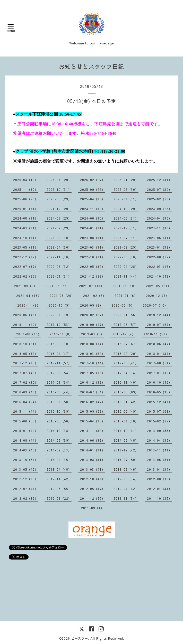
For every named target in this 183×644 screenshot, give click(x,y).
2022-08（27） (159, 257)
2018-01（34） (159, 354)
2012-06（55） (59, 489)
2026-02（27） (93, 180)
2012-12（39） (26, 479)
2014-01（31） (93, 450)
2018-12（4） (124, 334)
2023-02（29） (126, 247)
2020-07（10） (155, 305)
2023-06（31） (159, 238)
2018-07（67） (126, 344)
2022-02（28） (26, 276)
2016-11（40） (126, 382)
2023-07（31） (126, 238)
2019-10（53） (59, 325)
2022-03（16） (159, 267)
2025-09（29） (93, 190)
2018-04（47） (59, 354)
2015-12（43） (159, 402)
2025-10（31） (59, 190)
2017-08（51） (159, 363)
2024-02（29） (59, 228)
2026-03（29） (59, 180)
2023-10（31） (26, 238)
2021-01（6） (126, 296)
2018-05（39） (26, 354)
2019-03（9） (93, 334)
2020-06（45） (26, 315)
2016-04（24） (26, 402)
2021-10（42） (159, 276)
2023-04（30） (59, 247)
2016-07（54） (93, 392)
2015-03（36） (126, 421)
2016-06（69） (126, 392)
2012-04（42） (126, 489)
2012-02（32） (26, 498)
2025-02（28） (159, 199)
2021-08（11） (58, 286)
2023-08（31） (93, 238)
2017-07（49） (26, 373)
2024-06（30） (93, 218)
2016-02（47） (93, 402)
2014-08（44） (26, 440)
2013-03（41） (93, 469)
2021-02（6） (95, 296)
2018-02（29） (126, 354)
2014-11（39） (93, 431)
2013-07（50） (126, 460)
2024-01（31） (93, 228)
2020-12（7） (157, 296)
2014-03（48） (26, 450)
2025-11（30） (26, 190)
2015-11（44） (26, 411)
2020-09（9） (92, 305)
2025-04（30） (93, 199)
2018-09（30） (59, 344)
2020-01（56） (126, 315)
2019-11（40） (26, 325)
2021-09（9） (26, 286)
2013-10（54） (26, 460)
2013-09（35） (59, 460)
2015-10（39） (59, 411)
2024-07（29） (59, 218)
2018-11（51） (156, 334)
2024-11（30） (93, 209)
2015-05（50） (59, 421)
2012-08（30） (159, 479)
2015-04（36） (93, 421)
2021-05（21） (158, 286)
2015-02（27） (159, 421)
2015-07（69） (159, 411)
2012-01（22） (59, 498)
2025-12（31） (159, 180)
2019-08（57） (126, 325)
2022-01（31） (59, 276)
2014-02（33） (59, 450)
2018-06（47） (159, 344)
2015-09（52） (93, 411)
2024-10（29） (126, 209)
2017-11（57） (59, 363)
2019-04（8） (61, 334)
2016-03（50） (59, 402)
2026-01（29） (126, 180)
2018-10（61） (26, 344)
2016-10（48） (159, 382)
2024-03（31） (26, 228)
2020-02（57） (93, 315)
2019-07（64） (159, 325)
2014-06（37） (93, 440)
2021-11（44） (126, 276)
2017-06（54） (59, 373)
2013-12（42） (126, 450)
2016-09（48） (26, 392)
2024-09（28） (159, 209)
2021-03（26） (62, 296)
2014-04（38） (159, 440)
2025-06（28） (26, 199)
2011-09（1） (93, 508)
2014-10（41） (126, 431)
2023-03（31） (93, 247)
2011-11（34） (126, 498)
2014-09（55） (159, 431)
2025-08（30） (126, 190)
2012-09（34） (126, 479)
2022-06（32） (59, 267)
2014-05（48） (126, 440)
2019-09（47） (93, 325)
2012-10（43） (93, 479)
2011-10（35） (159, 498)
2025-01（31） (26, 209)
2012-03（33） (159, 489)
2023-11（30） (159, 228)
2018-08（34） (93, 344)
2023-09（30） (59, 238)
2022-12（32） (26, 257)
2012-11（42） (59, 479)
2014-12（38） (59, 431)
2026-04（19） (26, 180)
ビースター (80, 638)
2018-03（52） (93, 354)
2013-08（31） (93, 460)
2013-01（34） (159, 469)
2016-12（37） (93, 382)
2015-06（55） (26, 421)
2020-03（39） (59, 315)
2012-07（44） (26, 489)
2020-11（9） (29, 305)
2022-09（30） (126, 257)
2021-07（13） (92, 286)
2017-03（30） (159, 373)
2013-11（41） (159, 450)
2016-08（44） (59, 392)
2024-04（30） (159, 218)
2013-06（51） (159, 460)
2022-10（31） (93, 257)
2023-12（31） (126, 228)
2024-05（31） (126, 218)
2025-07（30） (159, 190)
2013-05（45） (26, 469)
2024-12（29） (59, 209)
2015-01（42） (26, 431)
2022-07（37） (26, 267)
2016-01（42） (126, 402)
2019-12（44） (159, 315)
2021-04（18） (29, 296)
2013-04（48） (59, 469)
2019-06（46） (29, 334)
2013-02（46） (126, 469)
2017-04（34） (126, 373)
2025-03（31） (126, 199)
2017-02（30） (26, 382)
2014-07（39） (59, 440)
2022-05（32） (93, 267)
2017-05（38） (93, 373)
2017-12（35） (26, 363)
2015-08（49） (126, 411)
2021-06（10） (125, 286)
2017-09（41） (126, 363)
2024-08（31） (26, 218)
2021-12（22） (93, 276)
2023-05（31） (26, 247)
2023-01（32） (159, 247)
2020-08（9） (123, 305)
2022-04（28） (126, 267)
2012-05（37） (93, 489)
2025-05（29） (59, 199)
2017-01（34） (59, 382)
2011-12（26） (93, 498)
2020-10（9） (60, 305)
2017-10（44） (93, 363)
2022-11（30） (59, 257)
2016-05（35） (159, 392)
